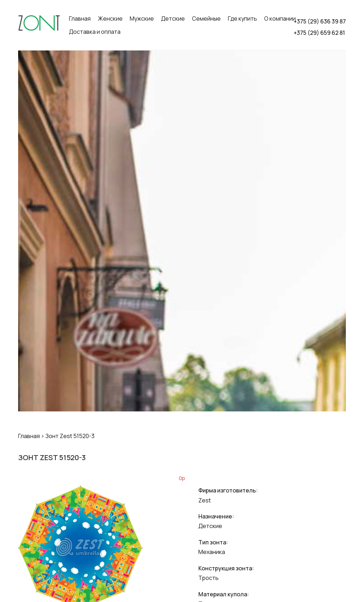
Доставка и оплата (95, 32)
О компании (280, 18)
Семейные (206, 18)
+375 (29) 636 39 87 (320, 21)
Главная (80, 18)
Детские (173, 18)
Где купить (242, 18)
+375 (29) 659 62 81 (319, 33)
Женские (110, 18)
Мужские (142, 18)
